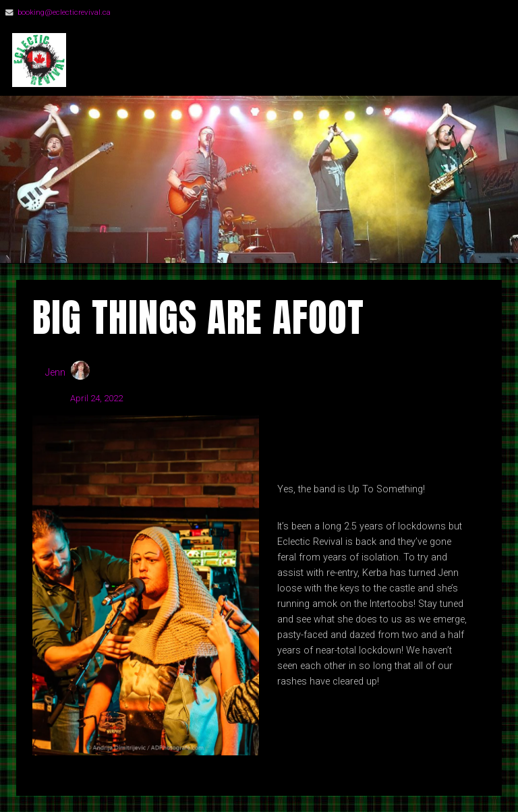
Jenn (55, 373)
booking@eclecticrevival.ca (64, 12)
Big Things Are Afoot (198, 317)
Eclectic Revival (176, 60)
